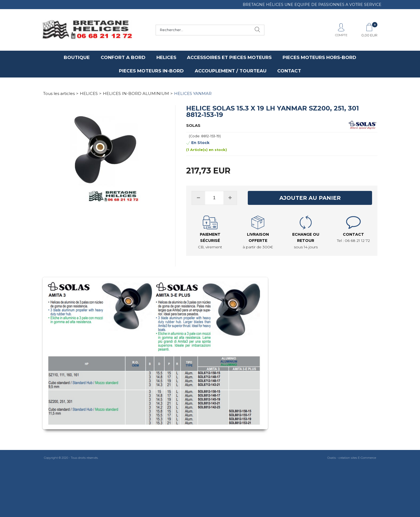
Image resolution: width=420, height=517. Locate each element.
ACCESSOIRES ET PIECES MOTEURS (229, 57)
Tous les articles (59, 93)
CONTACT (289, 71)
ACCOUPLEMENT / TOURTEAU (231, 71)
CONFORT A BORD (123, 57)
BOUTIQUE (77, 57)
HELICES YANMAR (193, 93)
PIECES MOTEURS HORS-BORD (319, 57)
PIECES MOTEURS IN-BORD (151, 71)
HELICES (166, 57)
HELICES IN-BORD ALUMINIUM (136, 93)
